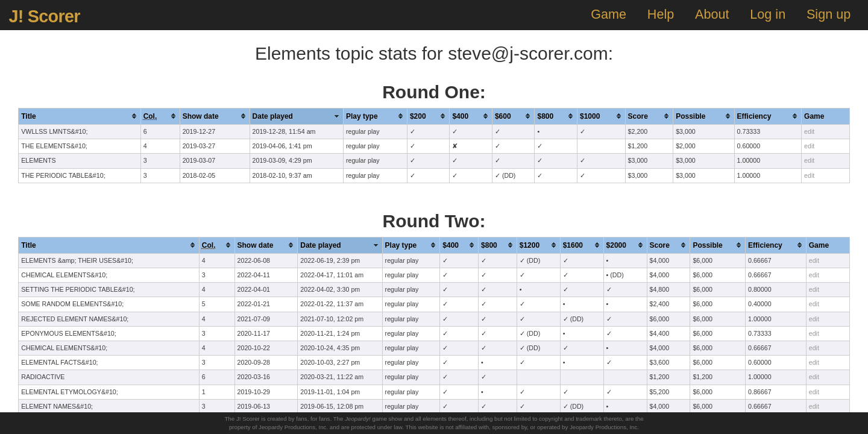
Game (609, 14)
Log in (768, 14)
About (712, 14)
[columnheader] (80, 116)
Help (661, 14)
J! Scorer (44, 16)
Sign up (829, 14)
